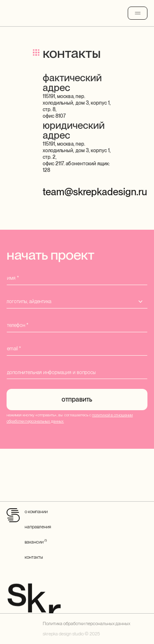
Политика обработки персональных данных (86, 623)
